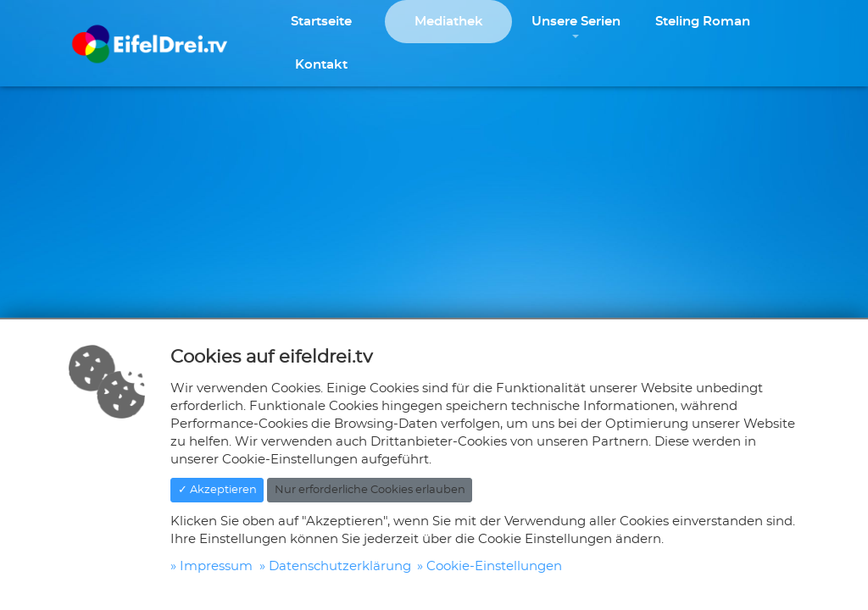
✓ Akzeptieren (217, 490)
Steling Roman (703, 22)
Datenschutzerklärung (340, 566)
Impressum (216, 566)
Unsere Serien (576, 22)
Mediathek (449, 22)
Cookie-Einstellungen (494, 566)
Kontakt (321, 65)
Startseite (321, 22)
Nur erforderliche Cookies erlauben (370, 490)
